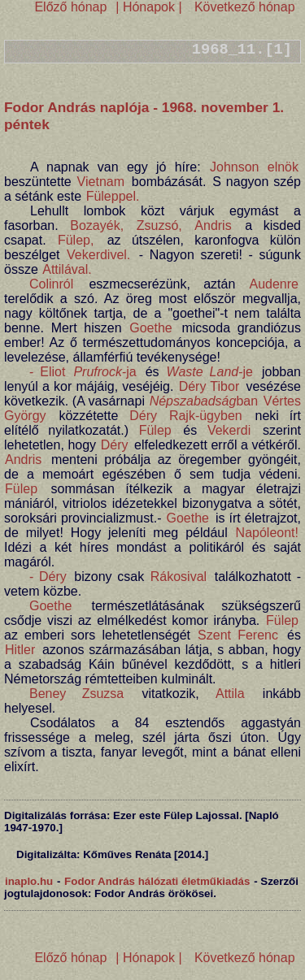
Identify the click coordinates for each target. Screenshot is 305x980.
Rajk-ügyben (206, 416)
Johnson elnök (254, 167)
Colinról (51, 284)
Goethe (150, 328)
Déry (143, 416)
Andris (213, 225)
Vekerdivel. (98, 255)
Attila (230, 694)
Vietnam (101, 182)
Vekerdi (229, 430)
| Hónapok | (149, 7)
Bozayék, (97, 225)
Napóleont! (267, 533)
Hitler (20, 650)
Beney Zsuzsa (76, 694)
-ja (105, 372)
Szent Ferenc (238, 635)
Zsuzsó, (159, 225)
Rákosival (179, 577)
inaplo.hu (29, 881)
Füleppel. (113, 196)
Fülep (155, 430)
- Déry (48, 577)
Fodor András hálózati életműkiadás (157, 881)
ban (204, 401)
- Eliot (47, 372)
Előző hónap (70, 7)
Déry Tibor (209, 386)
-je (210, 372)
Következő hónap (242, 7)
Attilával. (67, 269)
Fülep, (76, 240)
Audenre (274, 284)
